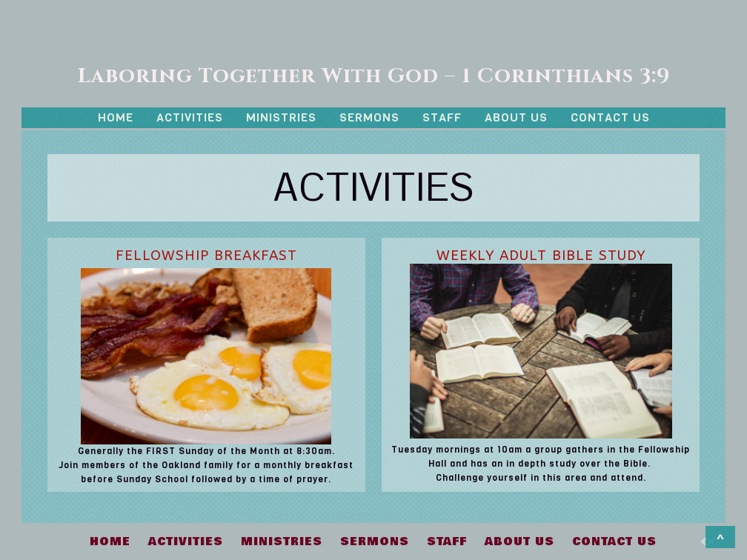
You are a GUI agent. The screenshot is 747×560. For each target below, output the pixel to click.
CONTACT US (610, 117)
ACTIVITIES (190, 117)
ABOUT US (516, 117)
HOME (116, 117)
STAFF (442, 117)
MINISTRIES (281, 117)
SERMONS (369, 117)
